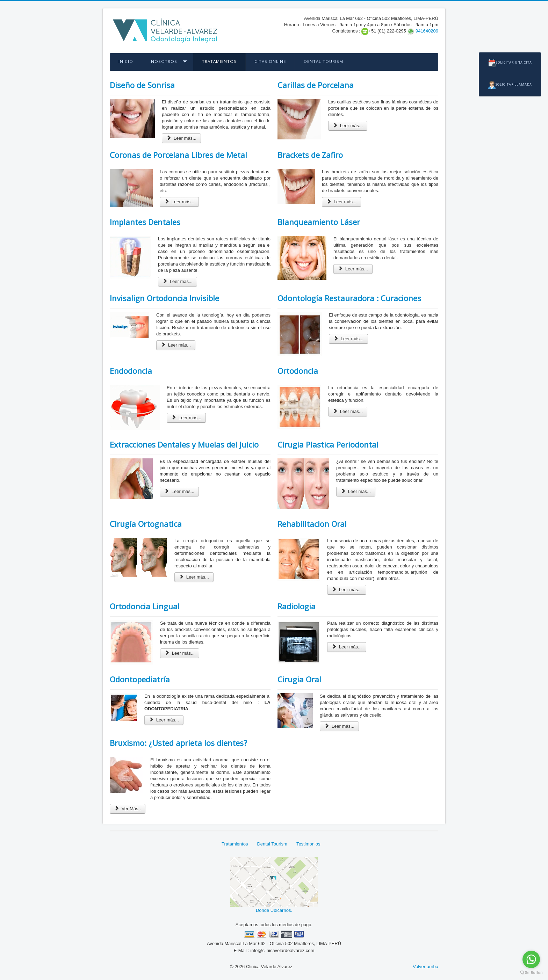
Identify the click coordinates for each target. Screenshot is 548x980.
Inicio (126, 61)
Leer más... (181, 138)
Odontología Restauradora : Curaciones (349, 298)
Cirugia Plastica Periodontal (328, 444)
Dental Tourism (323, 61)
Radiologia (297, 606)
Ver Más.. (128, 809)
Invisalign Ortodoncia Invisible (164, 298)
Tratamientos (219, 61)
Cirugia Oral (299, 679)
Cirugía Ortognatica (146, 524)
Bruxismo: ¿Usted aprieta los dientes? (178, 743)
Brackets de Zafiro (310, 155)
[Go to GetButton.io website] (531, 973)
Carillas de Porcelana (316, 85)
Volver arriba (426, 967)
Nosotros (164, 61)
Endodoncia (131, 371)
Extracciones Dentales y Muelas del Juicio (184, 444)
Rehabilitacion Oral (312, 524)
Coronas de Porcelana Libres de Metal (178, 155)
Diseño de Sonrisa (142, 85)
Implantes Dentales (145, 222)
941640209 (427, 31)
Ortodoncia (298, 371)
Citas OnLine (270, 61)
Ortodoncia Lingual (145, 606)
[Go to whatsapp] (531, 959)
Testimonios (308, 844)
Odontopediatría (140, 679)
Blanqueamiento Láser (319, 222)
